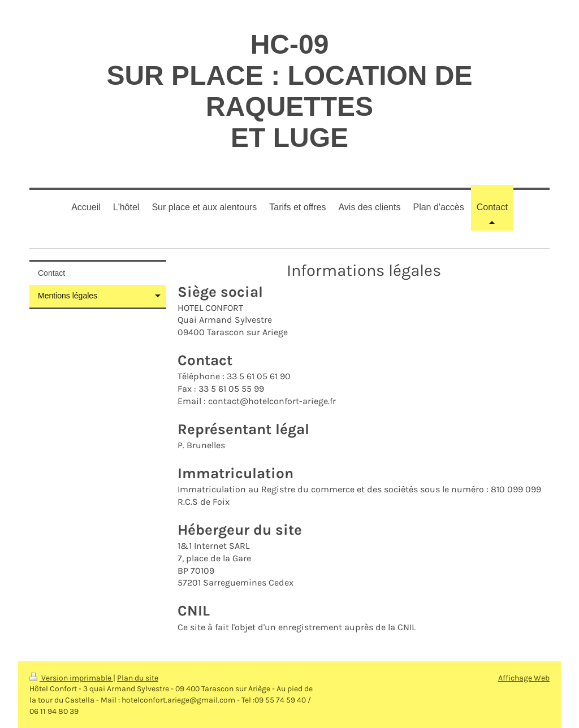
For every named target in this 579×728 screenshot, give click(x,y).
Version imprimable (71, 678)
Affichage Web (524, 678)
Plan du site (138, 678)
